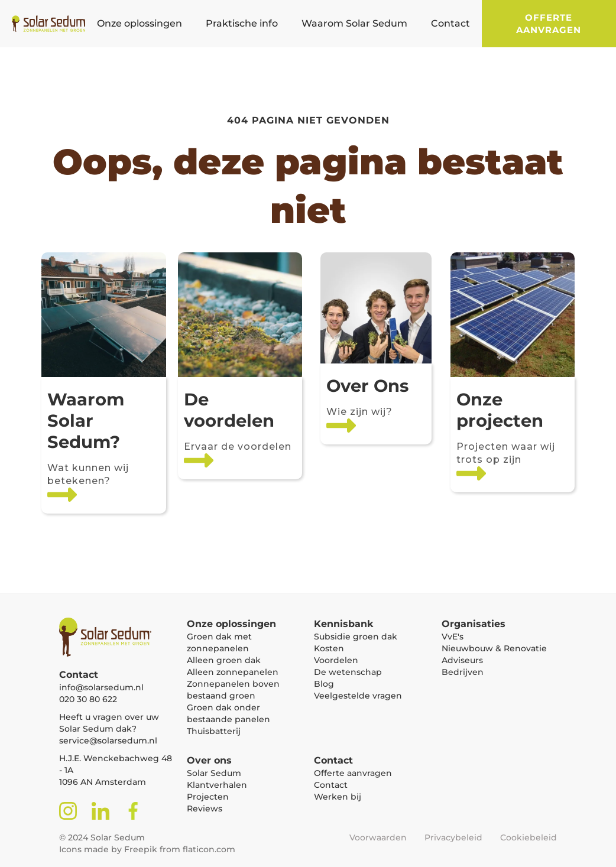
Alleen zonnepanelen (233, 672)
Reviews (205, 808)
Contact (331, 785)
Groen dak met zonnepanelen (219, 642)
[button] (140, 24)
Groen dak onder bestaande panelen (228, 713)
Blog (324, 684)
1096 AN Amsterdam (103, 782)
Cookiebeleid (529, 837)
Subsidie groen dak (356, 637)
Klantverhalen (217, 785)
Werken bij (338, 797)
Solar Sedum (214, 773)
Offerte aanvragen (549, 24)
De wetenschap (348, 672)
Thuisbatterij (214, 731)
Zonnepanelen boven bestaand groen (233, 690)
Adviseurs (462, 660)
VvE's (453, 637)
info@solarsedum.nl (101, 687)
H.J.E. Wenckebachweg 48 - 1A (116, 764)
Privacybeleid (453, 837)
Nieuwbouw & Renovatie (494, 648)
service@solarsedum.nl (108, 741)
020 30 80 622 (88, 699)
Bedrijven (463, 672)
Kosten (329, 648)
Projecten (208, 797)
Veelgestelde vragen (358, 696)
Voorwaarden (378, 837)
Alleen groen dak (224, 660)
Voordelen (336, 660)
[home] (43, 24)
